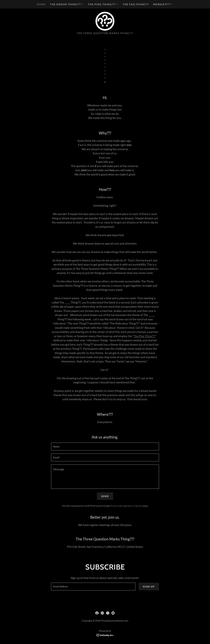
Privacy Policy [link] (117, 506)
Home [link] (41, 4)
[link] (105, 21)
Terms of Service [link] (135, 506)
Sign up (149, 587)
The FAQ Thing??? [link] (136, 4)
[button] (67, 4)
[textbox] (105, 446)
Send (105, 496)
